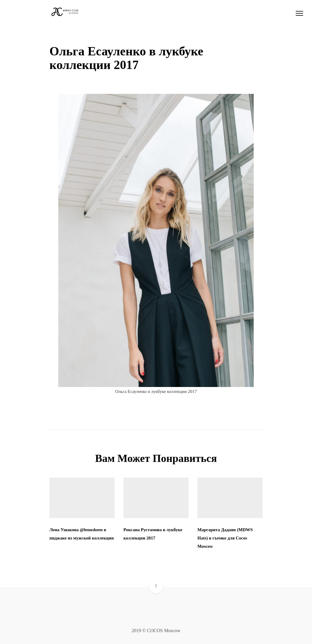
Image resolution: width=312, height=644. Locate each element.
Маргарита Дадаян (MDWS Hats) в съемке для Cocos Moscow (225, 538)
